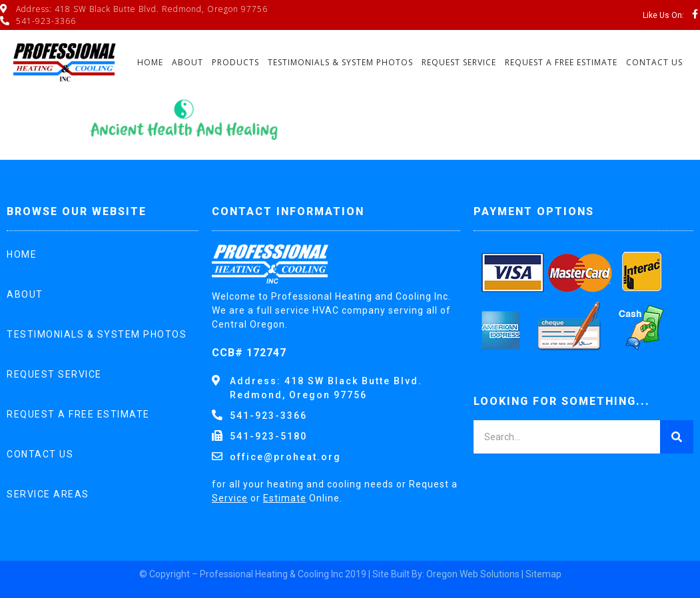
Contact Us (654, 62)
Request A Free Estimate (561, 62)
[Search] (677, 437)
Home (150, 62)
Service (230, 498)
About (187, 62)
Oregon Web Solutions (473, 574)
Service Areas (48, 494)
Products (235, 62)
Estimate (285, 498)
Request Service (459, 62)
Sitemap (543, 574)
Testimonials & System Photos (340, 62)
